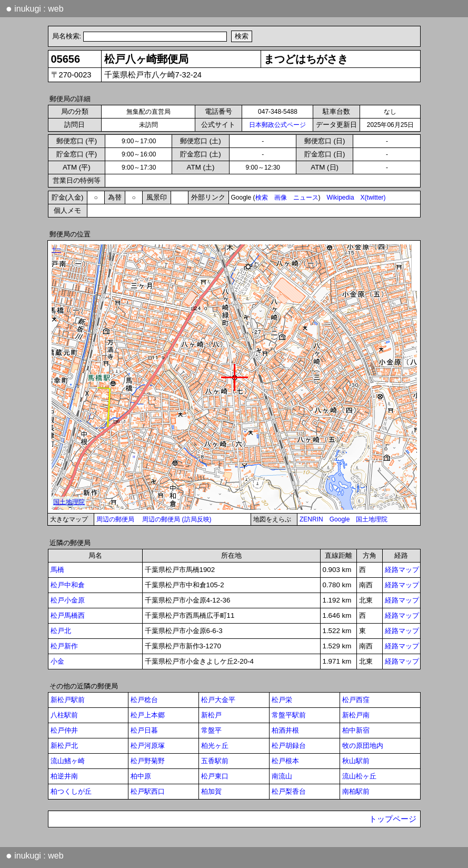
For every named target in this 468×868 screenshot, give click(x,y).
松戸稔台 (144, 700)
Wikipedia (341, 198)
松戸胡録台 (289, 746)
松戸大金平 (218, 700)
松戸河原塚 (148, 746)
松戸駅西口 (148, 791)
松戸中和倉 (68, 585)
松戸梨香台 (289, 791)
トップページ (393, 819)
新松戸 (211, 715)
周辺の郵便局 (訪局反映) (177, 519)
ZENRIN (311, 519)
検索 (262, 198)
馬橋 (57, 570)
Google (340, 519)
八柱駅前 (64, 715)
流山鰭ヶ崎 (68, 761)
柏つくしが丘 (71, 791)
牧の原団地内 (363, 746)
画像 (281, 198)
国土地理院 (372, 519)
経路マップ (402, 570)
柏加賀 (211, 791)
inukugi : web (35, 8)
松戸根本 (285, 761)
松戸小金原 (68, 600)
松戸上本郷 (148, 715)
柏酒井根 (285, 730)
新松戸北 (64, 746)
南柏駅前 (356, 791)
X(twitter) (373, 198)
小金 (57, 661)
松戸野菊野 (148, 761)
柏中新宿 (356, 730)
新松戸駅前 (68, 700)
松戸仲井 (64, 730)
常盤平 (211, 730)
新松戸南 (356, 715)
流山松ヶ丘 (359, 776)
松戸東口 (215, 776)
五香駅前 (215, 761)
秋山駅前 (356, 761)
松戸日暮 (144, 730)
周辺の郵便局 (115, 519)
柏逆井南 (64, 776)
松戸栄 (282, 700)
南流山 (282, 776)
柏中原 (141, 776)
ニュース (306, 198)
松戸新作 (64, 646)
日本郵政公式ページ (277, 125)
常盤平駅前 (289, 715)
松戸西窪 (356, 700)
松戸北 (61, 631)
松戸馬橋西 (68, 615)
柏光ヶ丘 (215, 746)
